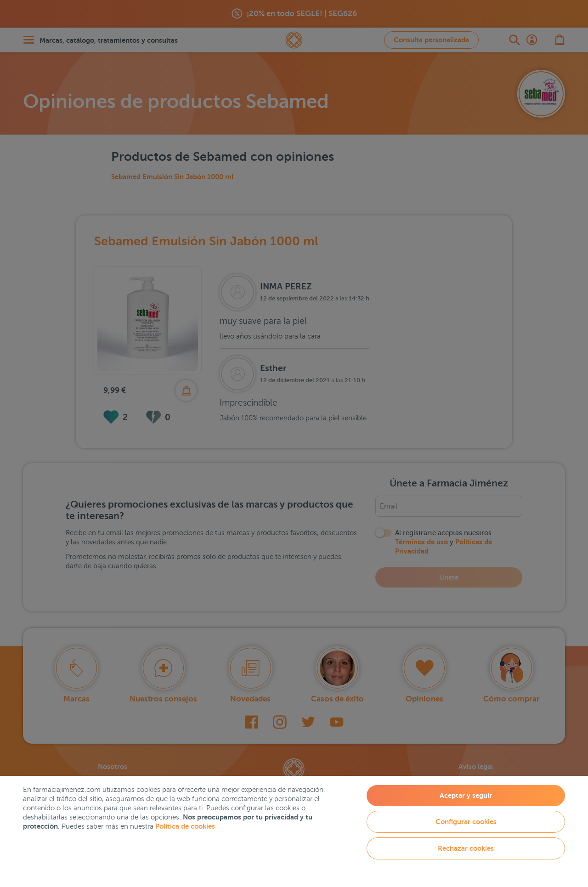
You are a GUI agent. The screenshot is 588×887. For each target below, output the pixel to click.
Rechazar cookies (466, 848)
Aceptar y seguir (466, 795)
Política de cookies (185, 826)
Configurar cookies (466, 822)
